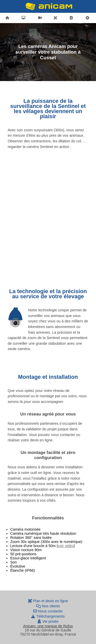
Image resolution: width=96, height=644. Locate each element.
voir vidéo (66, 546)
